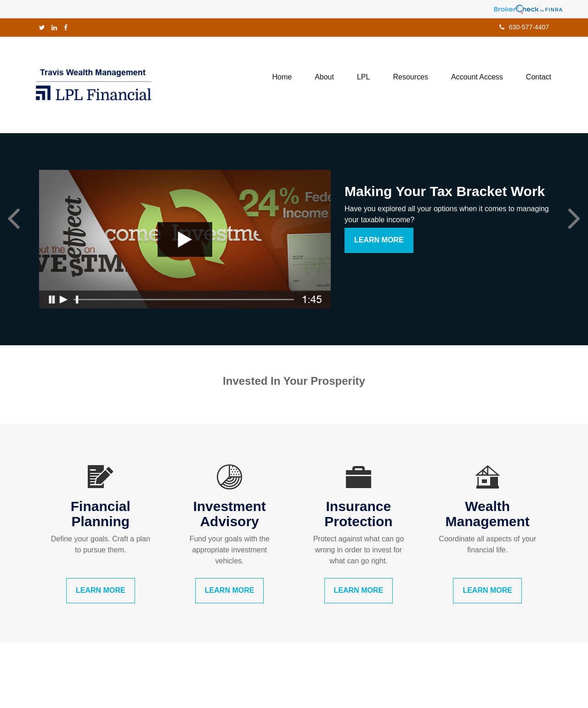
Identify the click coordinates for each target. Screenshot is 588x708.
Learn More (379, 240)
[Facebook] (66, 28)
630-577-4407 (524, 27)
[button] (324, 77)
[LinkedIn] (54, 28)
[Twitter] (42, 28)
